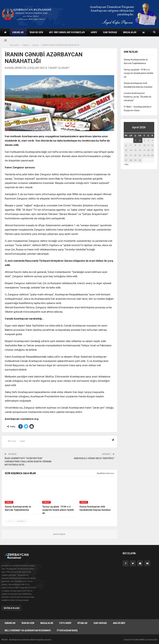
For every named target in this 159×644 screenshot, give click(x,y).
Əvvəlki (10, 521)
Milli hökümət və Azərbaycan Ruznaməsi (28, 631)
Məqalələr (47, 623)
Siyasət (9, 502)
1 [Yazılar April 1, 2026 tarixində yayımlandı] (135, 140)
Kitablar (82, 623)
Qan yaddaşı (110, 32)
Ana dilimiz (119, 623)
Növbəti (21, 521)
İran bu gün (36, 32)
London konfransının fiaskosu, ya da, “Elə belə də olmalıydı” (137, 97)
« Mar (126, 164)
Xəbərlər (18, 32)
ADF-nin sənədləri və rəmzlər (67, 32)
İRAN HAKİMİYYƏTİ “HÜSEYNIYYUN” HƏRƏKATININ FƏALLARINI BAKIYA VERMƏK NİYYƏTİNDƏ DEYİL (28, 462)
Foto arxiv (65, 623)
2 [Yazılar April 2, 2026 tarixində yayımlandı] (140, 140)
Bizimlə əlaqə (12, 608)
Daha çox (128, 32)
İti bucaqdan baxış (67, 631)
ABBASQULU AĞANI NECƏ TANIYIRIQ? (94, 458)
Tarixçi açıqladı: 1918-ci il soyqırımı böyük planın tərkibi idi (139, 73)
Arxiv (94, 32)
